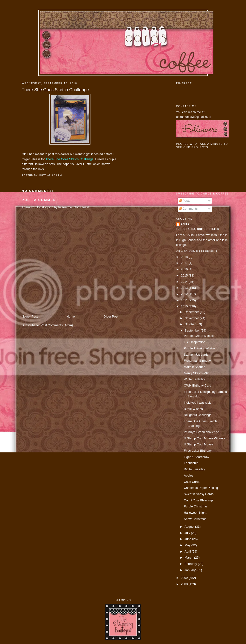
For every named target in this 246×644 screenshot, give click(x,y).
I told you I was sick (197, 403)
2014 (185, 282)
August (190, 527)
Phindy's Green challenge (201, 432)
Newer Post (30, 316)
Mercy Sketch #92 (196, 373)
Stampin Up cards (196, 355)
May (188, 545)
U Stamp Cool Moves (198, 444)
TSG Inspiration (195, 342)
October (190, 324)
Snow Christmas (195, 519)
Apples (188, 475)
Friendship (191, 463)
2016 (185, 269)
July (188, 533)
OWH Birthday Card (198, 385)
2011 (185, 300)
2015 (185, 275)
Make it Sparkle (195, 367)
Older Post (111, 316)
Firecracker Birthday (198, 451)
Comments (188, 209)
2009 (185, 578)
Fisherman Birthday (197, 361)
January (190, 570)
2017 (185, 263)
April (188, 551)
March (189, 557)
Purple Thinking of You (199, 348)
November (192, 318)
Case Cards (192, 482)
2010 (185, 306)
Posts (184, 201)
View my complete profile (197, 252)
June (188, 539)
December (192, 312)
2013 (185, 288)
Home (71, 316)
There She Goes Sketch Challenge (55, 90)
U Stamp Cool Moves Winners (205, 438)
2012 (185, 294)
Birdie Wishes (193, 409)
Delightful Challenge (198, 415)
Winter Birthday (194, 379)
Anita (185, 224)
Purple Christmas (196, 506)
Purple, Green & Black (199, 336)
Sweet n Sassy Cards (199, 494)
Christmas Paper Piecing (201, 488)
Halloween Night (195, 513)
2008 (185, 584)
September (192, 330)
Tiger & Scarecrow (196, 457)
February (191, 564)
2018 (185, 257)
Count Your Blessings (198, 500)
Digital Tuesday (194, 469)
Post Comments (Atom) (57, 325)
